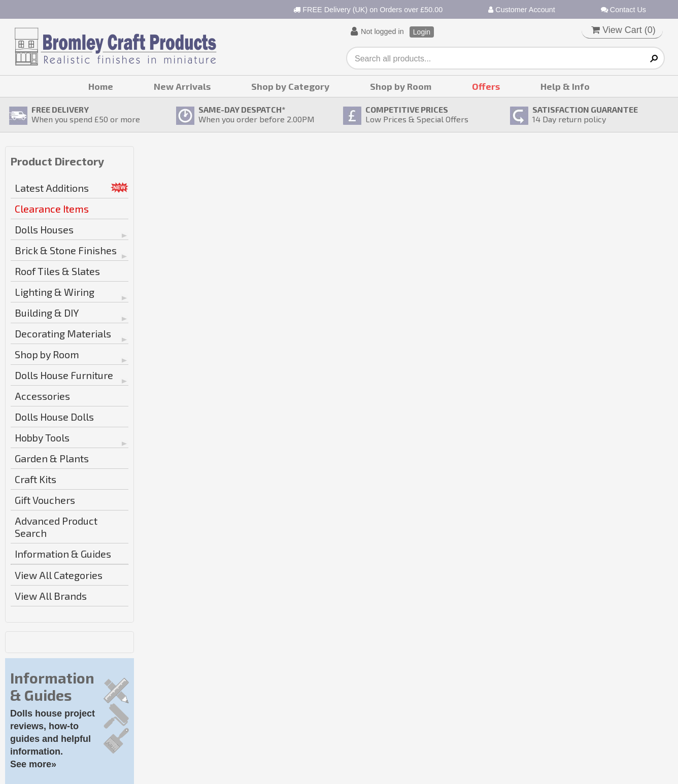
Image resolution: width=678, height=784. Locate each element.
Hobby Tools (42, 437)
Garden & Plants (52, 458)
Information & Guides (63, 554)
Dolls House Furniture (64, 375)
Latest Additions (52, 188)
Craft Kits (36, 479)
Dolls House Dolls (54, 417)
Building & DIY (47, 313)
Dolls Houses (44, 229)
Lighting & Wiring (55, 292)
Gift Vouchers (45, 500)
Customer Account (522, 10)
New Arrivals (182, 86)
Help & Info (565, 86)
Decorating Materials (63, 333)
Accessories (42, 396)
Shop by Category (290, 86)
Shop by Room (401, 86)
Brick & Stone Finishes (66, 250)
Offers (486, 86)
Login (422, 32)
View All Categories (59, 575)
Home (101, 86)
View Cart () (623, 30)
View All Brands (51, 596)
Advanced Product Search (56, 527)
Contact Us (623, 10)
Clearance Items (52, 209)
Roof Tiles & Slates (57, 271)
